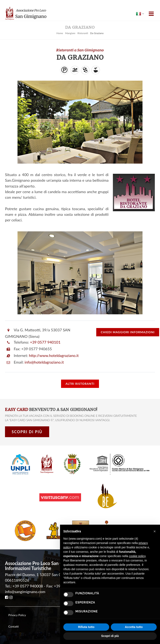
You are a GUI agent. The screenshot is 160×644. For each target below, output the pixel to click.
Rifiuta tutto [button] (86, 627)
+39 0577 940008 (28, 586)
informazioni (128, 332)
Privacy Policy (17, 615)
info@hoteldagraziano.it (44, 362)
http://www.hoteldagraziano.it (54, 355)
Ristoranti (83, 33)
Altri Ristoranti (80, 384)
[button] (155, 531)
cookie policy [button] (137, 556)
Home (60, 33)
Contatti (14, 626)
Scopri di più (27, 432)
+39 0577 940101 (45, 342)
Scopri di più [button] (110, 636)
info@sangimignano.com (25, 592)
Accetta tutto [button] (134, 627)
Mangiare (70, 33)
